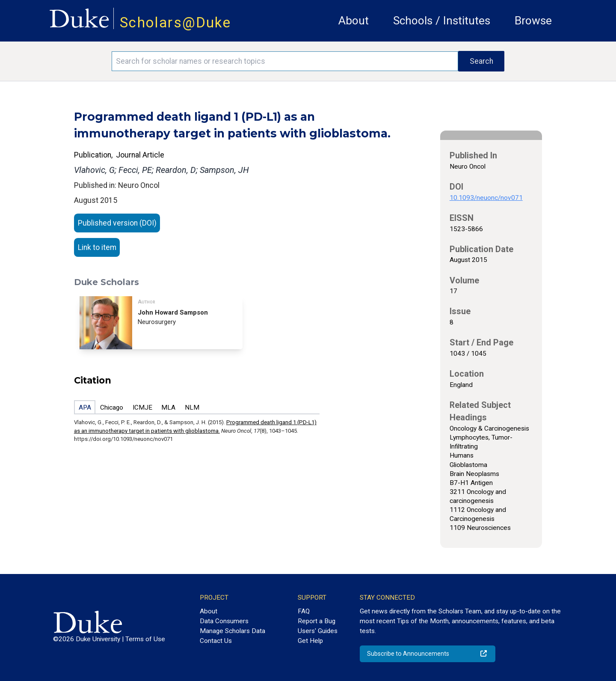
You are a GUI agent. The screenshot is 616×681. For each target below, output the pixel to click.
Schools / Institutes (442, 21)
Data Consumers (224, 621)
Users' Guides (318, 631)
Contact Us (216, 641)
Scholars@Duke (175, 22)
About (354, 21)
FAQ (304, 611)
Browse (533, 21)
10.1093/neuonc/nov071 (486, 198)
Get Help (310, 641)
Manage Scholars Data (232, 631)
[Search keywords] (285, 61)
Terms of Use (145, 639)
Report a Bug (317, 621)
